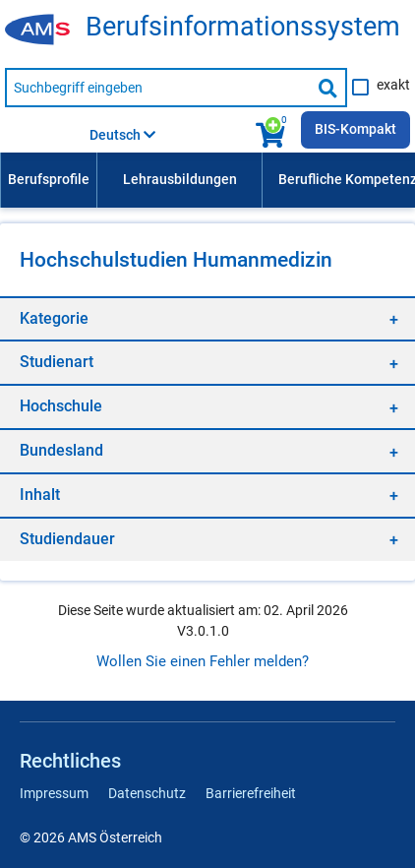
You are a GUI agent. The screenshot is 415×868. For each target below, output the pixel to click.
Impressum (54, 793)
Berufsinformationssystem (243, 27)
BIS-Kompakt (356, 129)
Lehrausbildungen (180, 179)
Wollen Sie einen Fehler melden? (203, 661)
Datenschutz (147, 793)
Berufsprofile (49, 179)
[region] (207, 318)
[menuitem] (48, 180)
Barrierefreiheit (251, 793)
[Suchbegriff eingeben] (158, 88)
